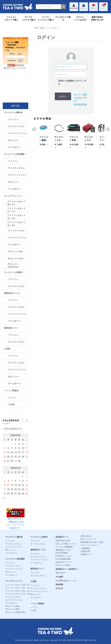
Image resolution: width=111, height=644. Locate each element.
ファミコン (10, 541)
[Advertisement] (16, 89)
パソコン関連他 (37, 604)
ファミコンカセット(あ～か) (18, 585)
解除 (19, 54)
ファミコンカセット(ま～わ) (18, 594)
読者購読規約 (12, 61)
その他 (33, 610)
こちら (18, 68)
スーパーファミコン (14, 547)
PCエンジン (11, 550)
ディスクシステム (13, 544)
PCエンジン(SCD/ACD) (15, 612)
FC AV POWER (62, 553)
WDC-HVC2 (60, 573)
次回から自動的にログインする (72, 82)
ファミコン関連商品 (64, 547)
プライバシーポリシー (90, 545)
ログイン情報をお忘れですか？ (80, 98)
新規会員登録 (80, 104)
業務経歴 (59, 588)
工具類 (33, 581)
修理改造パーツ (37, 569)
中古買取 (59, 577)
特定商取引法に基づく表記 (92, 542)
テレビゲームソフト (14, 581)
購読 (12, 54)
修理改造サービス (38, 550)
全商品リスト (86, 554)
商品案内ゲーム (62, 537)
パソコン (34, 607)
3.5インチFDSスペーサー (66, 544)
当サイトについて (88, 539)
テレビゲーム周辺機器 (15, 559)
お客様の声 (85, 551)
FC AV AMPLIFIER (63, 559)
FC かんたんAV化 (63, 565)
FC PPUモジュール (63, 556)
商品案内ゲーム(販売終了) (67, 569)
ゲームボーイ (11, 553)
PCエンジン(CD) (12, 609)
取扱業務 (59, 584)
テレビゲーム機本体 (14, 537)
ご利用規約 (85, 548)
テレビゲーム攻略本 (39, 537)
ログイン (63, 96)
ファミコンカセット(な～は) (18, 591)
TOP (36, 28)
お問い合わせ (86, 536)
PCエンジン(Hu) (12, 606)
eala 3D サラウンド (64, 562)
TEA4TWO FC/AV (63, 541)
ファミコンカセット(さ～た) (18, 588)
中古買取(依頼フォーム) (66, 581)
